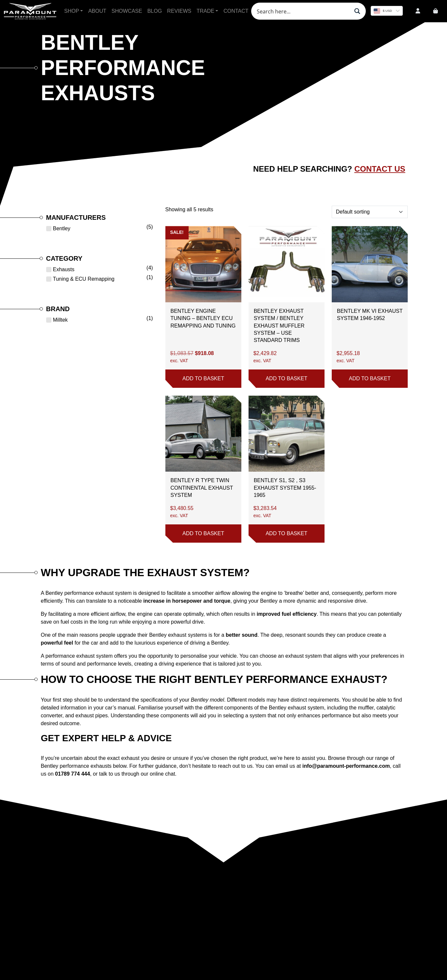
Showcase (127, 11)
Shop (72, 11)
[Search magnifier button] (357, 11)
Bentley (62, 228)
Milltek (60, 320)
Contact (236, 11)
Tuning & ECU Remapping (84, 279)
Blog (155, 11)
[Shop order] (370, 212)
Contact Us (380, 169)
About (97, 11)
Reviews (179, 11)
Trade (205, 11)
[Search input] (302, 11)
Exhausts (64, 269)
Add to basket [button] (203, 378)
